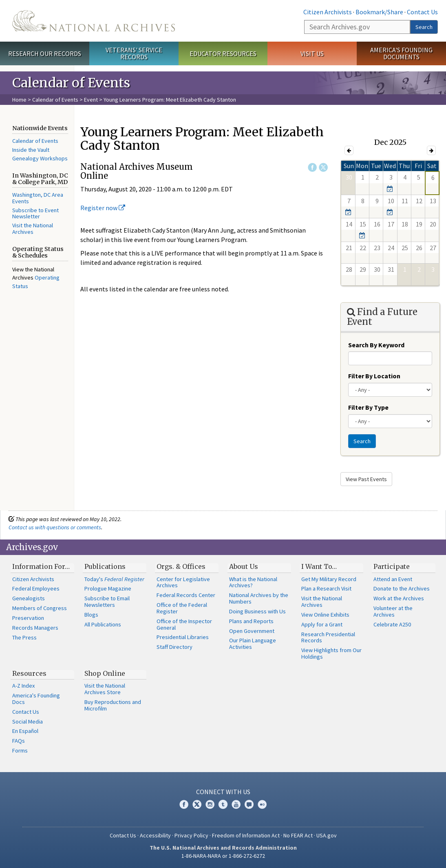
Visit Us (312, 53)
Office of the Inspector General (184, 624)
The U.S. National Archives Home (94, 21)
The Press (24, 637)
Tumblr (223, 804)
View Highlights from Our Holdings (331, 653)
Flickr (262, 804)
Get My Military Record (329, 579)
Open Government (252, 631)
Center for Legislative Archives (183, 582)
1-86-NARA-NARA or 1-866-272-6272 (223, 856)
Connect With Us (223, 792)
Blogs (91, 615)
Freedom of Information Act (246, 835)
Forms (20, 750)
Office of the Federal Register (182, 608)
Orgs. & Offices (181, 566)
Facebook (312, 167)
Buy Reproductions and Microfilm (113, 705)
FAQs (19, 741)
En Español (25, 731)
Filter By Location (374, 376)
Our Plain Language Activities (253, 644)
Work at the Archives (399, 598)
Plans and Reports (251, 621)
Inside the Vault (31, 150)
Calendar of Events (55, 100)
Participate (392, 566)
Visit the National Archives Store (105, 689)
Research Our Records (45, 53)
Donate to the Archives (402, 588)
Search (424, 27)
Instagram (210, 804)
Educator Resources (223, 53)
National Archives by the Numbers (259, 598)
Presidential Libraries (183, 637)
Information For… (41, 566)
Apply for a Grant (322, 624)
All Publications (103, 624)
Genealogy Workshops (40, 158)
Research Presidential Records (328, 637)
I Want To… (319, 566)
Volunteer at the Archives (393, 611)
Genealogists (29, 598)
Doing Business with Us (257, 611)
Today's (114, 579)
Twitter (323, 167)
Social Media (28, 721)
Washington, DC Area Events (38, 198)
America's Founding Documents (401, 53)
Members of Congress (40, 608)
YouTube (236, 804)
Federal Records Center (186, 595)
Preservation (28, 618)
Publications (105, 566)
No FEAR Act (298, 835)
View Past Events (366, 479)
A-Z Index (23, 686)
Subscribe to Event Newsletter (35, 213)
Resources (29, 673)
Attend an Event (393, 579)
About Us (244, 566)
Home (19, 100)
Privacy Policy (191, 835)
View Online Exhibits (325, 615)
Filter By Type (368, 407)
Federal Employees (36, 588)
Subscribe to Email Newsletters (107, 602)
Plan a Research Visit (326, 588)
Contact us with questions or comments (55, 527)
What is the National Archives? (253, 582)
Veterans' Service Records (134, 53)
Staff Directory (174, 647)
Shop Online (105, 673)
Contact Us (422, 12)
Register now (103, 208)
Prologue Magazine (108, 588)
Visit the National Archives (33, 229)
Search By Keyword (376, 345)
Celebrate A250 (392, 624)
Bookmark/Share (379, 12)
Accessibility (155, 835)
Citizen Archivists (328, 12)
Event (91, 100)
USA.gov (327, 835)
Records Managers (35, 628)
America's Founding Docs (36, 699)
